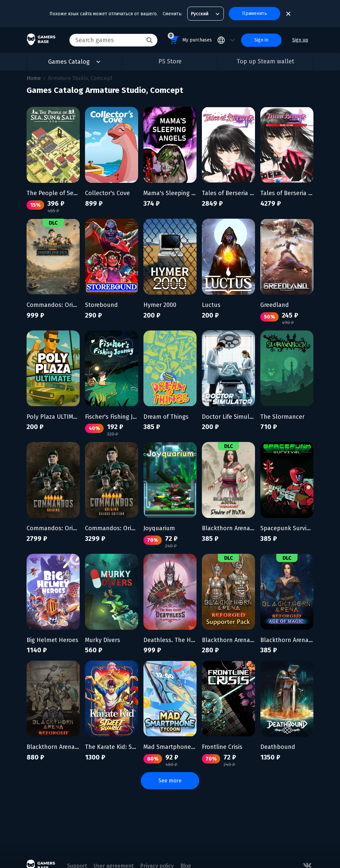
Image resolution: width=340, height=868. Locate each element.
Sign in (261, 40)
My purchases (190, 39)
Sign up (300, 40)
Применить (255, 13)
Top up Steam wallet (265, 61)
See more (170, 781)
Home (34, 78)
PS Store (170, 61)
